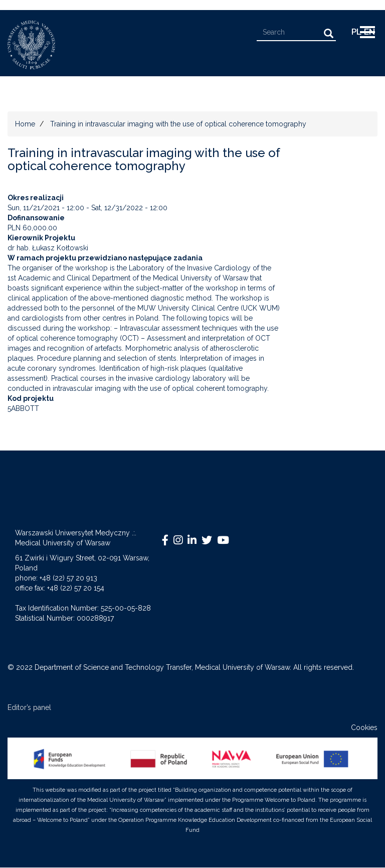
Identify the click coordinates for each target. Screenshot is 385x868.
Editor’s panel (29, 707)
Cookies (364, 728)
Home (25, 124)
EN (369, 32)
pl (356, 32)
